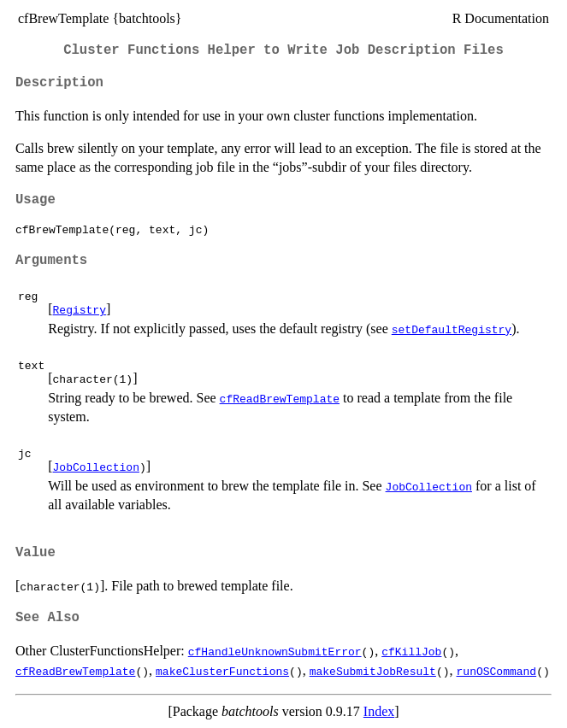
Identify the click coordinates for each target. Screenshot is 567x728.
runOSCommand (496, 671)
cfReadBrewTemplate (280, 398)
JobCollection (96, 467)
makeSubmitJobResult (373, 671)
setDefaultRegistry (452, 329)
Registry (80, 309)
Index (379, 711)
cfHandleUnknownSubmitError (275, 651)
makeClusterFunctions (222, 671)
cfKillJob (411, 651)
